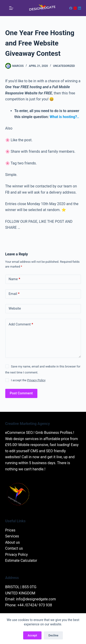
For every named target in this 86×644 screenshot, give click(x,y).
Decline (53, 635)
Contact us (14, 548)
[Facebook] (71, 8)
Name (15, 279)
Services (12, 536)
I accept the (28, 380)
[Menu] (11, 8)
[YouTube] (75, 8)
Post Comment (21, 393)
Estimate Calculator (21, 561)
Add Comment (21, 324)
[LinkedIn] (79, 8)
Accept (32, 635)
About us (13, 542)
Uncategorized (64, 66)
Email (14, 294)
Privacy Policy (36, 380)
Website (15, 308)
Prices (10, 530)
